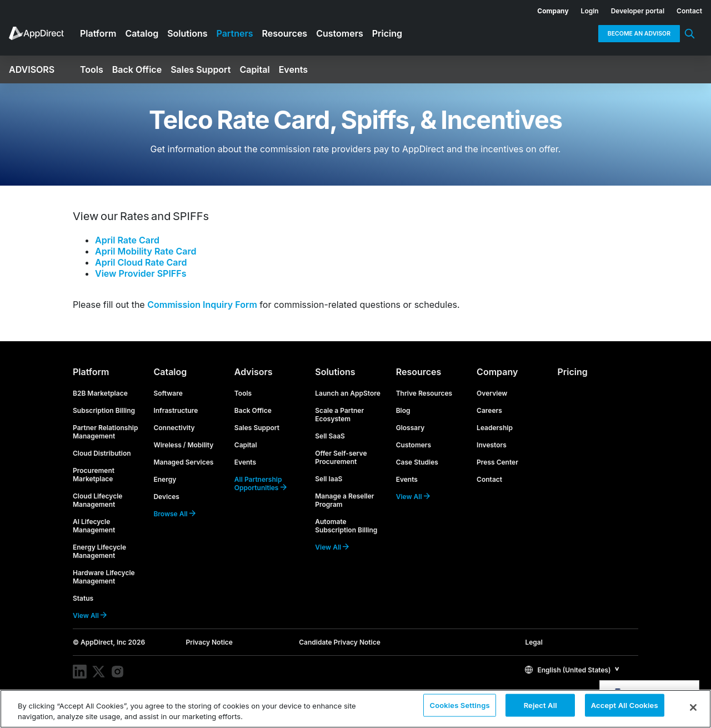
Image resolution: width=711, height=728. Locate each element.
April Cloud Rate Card (141, 262)
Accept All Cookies (625, 708)
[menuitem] (547, 9)
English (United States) (568, 670)
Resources (419, 372)
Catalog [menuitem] (142, 33)
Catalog (170, 372)
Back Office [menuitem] (137, 69)
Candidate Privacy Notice (340, 642)
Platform (91, 372)
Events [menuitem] (293, 69)
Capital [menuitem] (254, 69)
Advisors (254, 372)
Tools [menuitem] (92, 69)
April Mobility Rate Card (146, 251)
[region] (355, 709)
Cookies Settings (459, 708)
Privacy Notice (209, 642)
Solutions (335, 372)
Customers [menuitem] (340, 33)
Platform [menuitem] (98, 33)
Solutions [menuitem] (187, 33)
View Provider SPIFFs (141, 273)
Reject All (540, 708)
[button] (572, 669)
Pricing (573, 372)
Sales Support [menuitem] (201, 69)
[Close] (693, 707)
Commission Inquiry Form (202, 305)
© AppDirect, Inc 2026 (109, 642)
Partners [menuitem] (235, 33)
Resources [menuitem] (285, 33)
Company (497, 372)
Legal (534, 642)
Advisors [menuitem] (32, 69)
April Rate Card (127, 240)
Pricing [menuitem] (387, 33)
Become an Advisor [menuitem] (639, 34)
